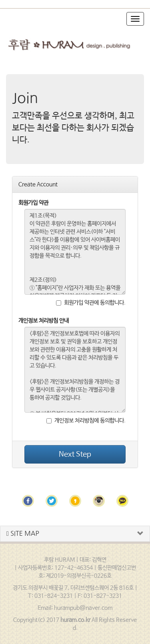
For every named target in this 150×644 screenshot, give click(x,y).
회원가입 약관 (33, 203)
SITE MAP (23, 534)
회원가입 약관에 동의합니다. (91, 303)
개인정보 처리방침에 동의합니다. (86, 421)
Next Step (75, 454)
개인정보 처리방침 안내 (44, 321)
